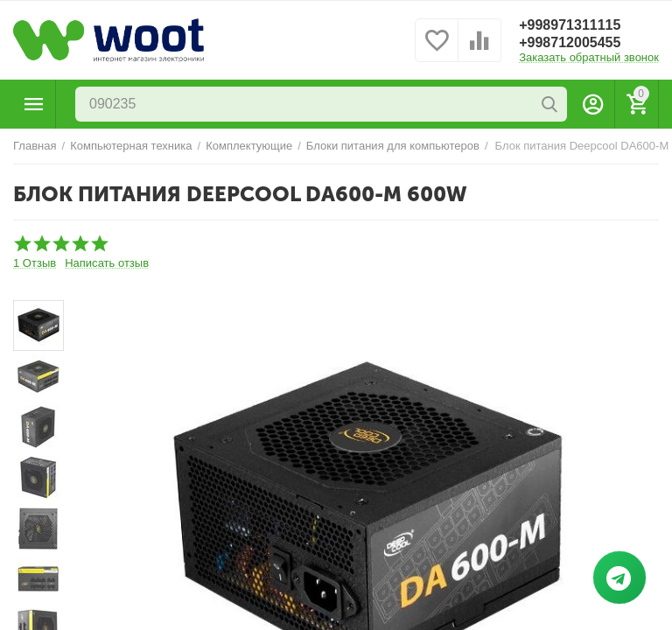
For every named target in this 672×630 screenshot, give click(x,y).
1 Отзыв (35, 263)
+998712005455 (570, 42)
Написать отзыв (107, 263)
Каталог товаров (34, 104)
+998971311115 (570, 25)
